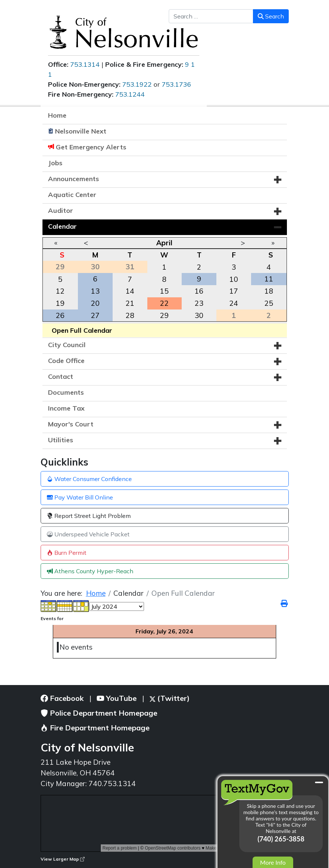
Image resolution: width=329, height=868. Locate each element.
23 (199, 303)
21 (130, 303)
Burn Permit (67, 553)
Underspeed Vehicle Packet (88, 534)
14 (130, 291)
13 (95, 291)
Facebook (62, 698)
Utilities (61, 440)
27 (95, 315)
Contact (61, 376)
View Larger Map (63, 859)
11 (269, 279)
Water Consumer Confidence (89, 479)
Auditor (61, 210)
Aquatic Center (72, 195)
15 (164, 291)
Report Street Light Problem (89, 516)
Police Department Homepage (99, 713)
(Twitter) (170, 698)
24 (234, 303)
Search (271, 16)
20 (95, 303)
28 (130, 315)
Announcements (73, 179)
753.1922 (137, 84)
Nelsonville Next (81, 131)
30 (199, 315)
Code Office (66, 361)
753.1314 (85, 64)
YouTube (117, 698)
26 (60, 315)
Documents (66, 392)
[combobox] (211, 16)
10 (234, 279)
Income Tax (66, 408)
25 (269, 303)
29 (164, 315)
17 (234, 291)
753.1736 (177, 84)
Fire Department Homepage (95, 728)
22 (164, 303)
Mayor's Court (71, 424)
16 (199, 291)
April (164, 243)
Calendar (62, 226)
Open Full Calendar (82, 330)
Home (57, 115)
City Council (67, 345)
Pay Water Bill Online (80, 497)
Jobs (55, 163)
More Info (273, 862)
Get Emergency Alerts (91, 147)
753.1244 (130, 94)
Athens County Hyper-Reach (90, 571)
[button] (278, 180)
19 (60, 303)
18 (269, 291)
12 (60, 291)
